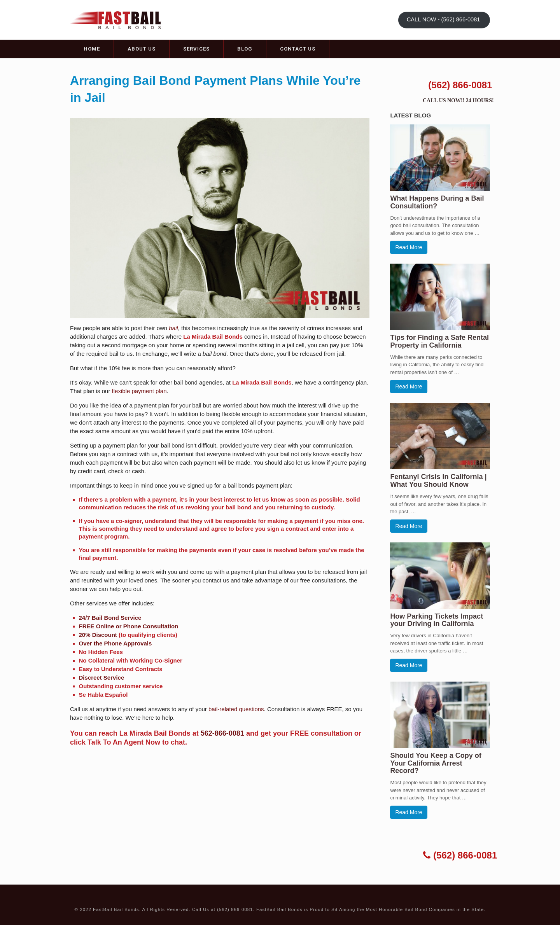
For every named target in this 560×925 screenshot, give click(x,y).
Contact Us (298, 49)
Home (92, 49)
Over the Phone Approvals (115, 643)
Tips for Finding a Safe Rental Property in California (439, 341)
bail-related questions (236, 709)
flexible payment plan (139, 391)
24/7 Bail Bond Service (110, 618)
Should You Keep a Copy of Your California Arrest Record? (436, 763)
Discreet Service (102, 678)
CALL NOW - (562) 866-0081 (444, 19)
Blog (245, 49)
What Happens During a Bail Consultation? (437, 202)
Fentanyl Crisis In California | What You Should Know (438, 481)
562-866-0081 (222, 733)
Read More (409, 247)
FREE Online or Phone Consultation (129, 626)
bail (173, 328)
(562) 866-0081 (460, 85)
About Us (142, 49)
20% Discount (98, 635)
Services (196, 49)
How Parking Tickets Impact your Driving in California (437, 620)
